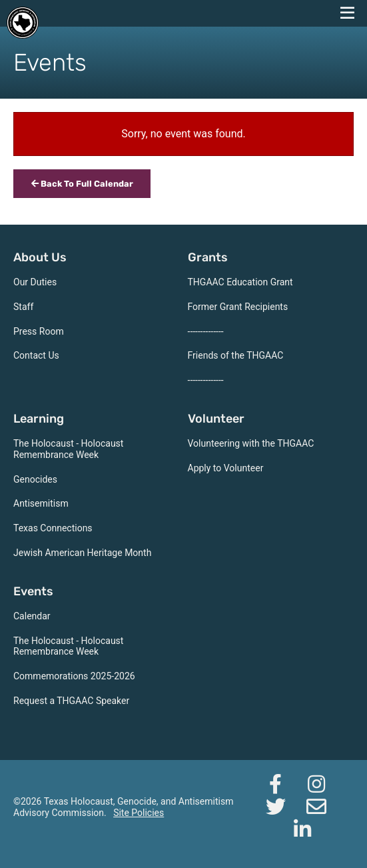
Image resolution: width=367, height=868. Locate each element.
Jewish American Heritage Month (82, 553)
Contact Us (36, 355)
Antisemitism (41, 503)
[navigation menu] (347, 13)
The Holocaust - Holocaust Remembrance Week (68, 449)
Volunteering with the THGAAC (251, 443)
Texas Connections (53, 528)
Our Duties (35, 282)
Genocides (35, 479)
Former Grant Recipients (238, 307)
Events (33, 591)
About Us (40, 257)
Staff (23, 307)
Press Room (39, 331)
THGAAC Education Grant (240, 282)
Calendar (32, 616)
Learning (39, 419)
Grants (208, 257)
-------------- (206, 331)
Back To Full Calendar (82, 184)
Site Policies (139, 813)
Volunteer (216, 419)
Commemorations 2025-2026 (74, 676)
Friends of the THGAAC (236, 355)
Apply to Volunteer (226, 468)
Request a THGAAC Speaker (71, 701)
